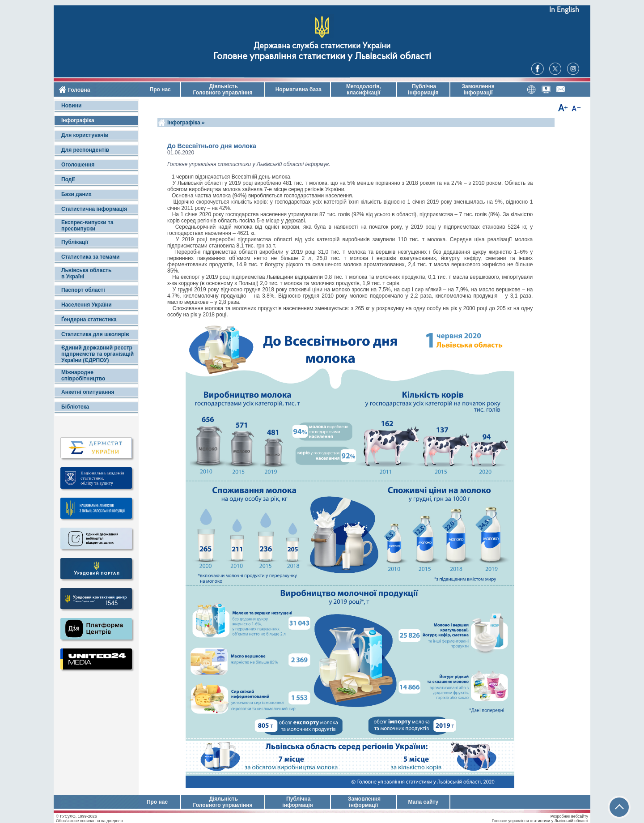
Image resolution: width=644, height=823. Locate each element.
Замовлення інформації (478, 90)
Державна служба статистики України (322, 46)
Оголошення (78, 165)
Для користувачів (85, 135)
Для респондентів (85, 150)
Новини (71, 106)
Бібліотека (75, 407)
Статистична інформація (94, 209)
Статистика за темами (90, 257)
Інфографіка (78, 120)
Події (68, 179)
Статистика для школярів (95, 334)
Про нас (159, 90)
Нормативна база (298, 90)
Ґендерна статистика (89, 320)
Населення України (87, 305)
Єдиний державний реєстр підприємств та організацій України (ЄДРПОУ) (97, 354)
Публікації (75, 242)
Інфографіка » (187, 123)
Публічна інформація (423, 90)
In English (564, 10)
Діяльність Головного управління (222, 90)
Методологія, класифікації (364, 90)
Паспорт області (83, 290)
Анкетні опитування (88, 392)
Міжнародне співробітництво (83, 375)
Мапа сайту (423, 802)
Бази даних (76, 194)
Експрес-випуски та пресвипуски (87, 226)
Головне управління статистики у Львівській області (322, 57)
